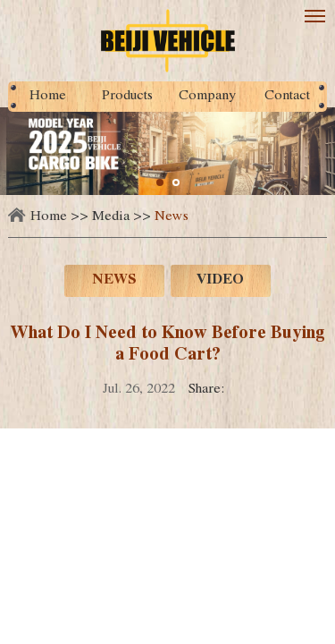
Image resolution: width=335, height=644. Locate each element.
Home (48, 97)
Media (111, 217)
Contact (287, 97)
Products (127, 97)
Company (207, 97)
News (172, 217)
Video (220, 281)
